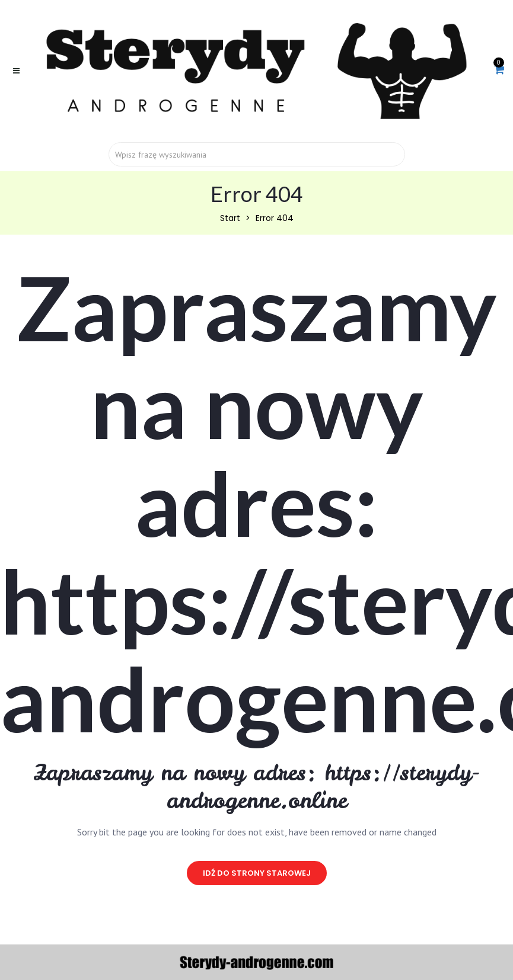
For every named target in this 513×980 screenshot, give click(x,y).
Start (230, 218)
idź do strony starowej (257, 873)
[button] (499, 71)
